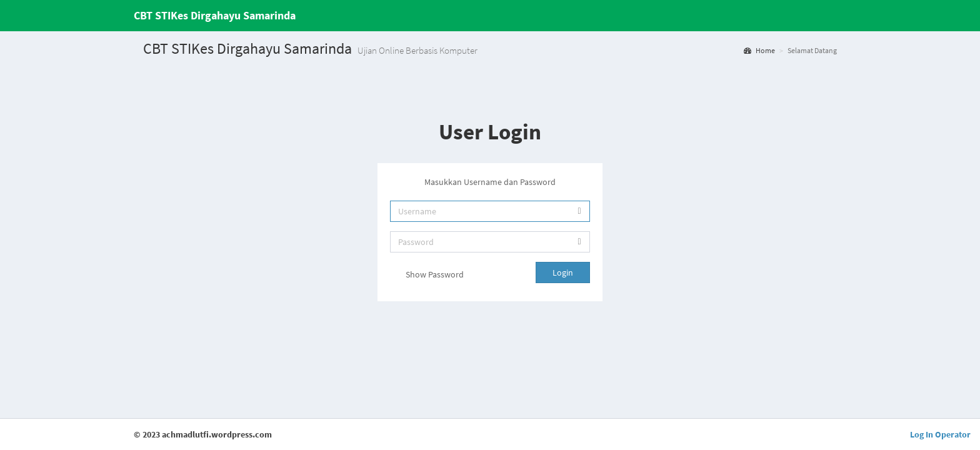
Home (759, 50)
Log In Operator (940, 434)
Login (563, 272)
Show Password (427, 276)
